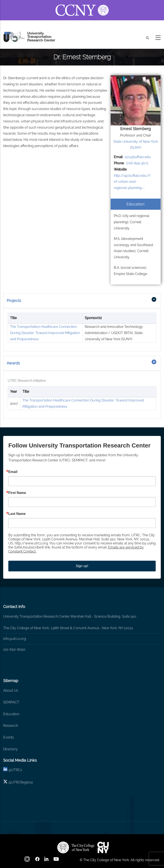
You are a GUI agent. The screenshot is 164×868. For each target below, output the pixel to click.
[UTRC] (76, 847)
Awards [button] (13, 363)
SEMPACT (11, 702)
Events (9, 737)
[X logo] (5, 782)
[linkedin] (5, 770)
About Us (11, 690)
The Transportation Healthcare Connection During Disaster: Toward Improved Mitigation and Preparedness (45, 333)
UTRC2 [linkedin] (17, 770)
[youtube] (57, 860)
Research (11, 726)
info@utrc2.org (15, 639)
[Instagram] (28, 860)
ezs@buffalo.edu (138, 157)
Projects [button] (14, 301)
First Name (17, 493)
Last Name (17, 514)
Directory (10, 749)
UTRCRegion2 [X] (22, 782)
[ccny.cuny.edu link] (82, 5)
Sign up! (82, 566)
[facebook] (37, 860)
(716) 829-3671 (137, 163)
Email (13, 472)
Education (11, 714)
